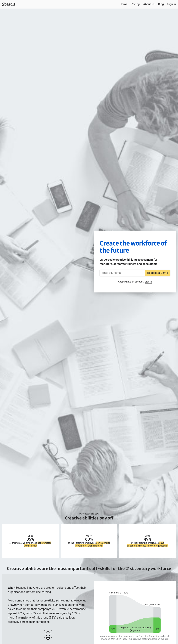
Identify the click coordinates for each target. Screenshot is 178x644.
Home (123, 4)
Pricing (135, 4)
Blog (161, 4)
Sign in (172, 4)
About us (149, 4)
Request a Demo (158, 273)
